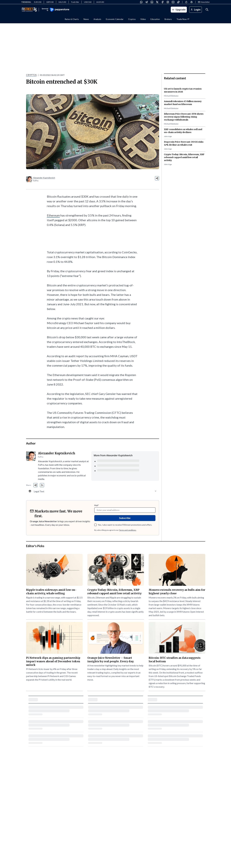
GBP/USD (50, 2)
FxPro (36, 181)
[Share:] (157, 178)
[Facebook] (162, 2)
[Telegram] (147, 2)
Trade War (75, 2)
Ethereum (53, 215)
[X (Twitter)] (157, 2)
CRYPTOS (31, 75)
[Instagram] (168, 2)
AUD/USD (100, 2)
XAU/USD (62, 2)
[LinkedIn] (152, 2)
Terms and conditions (128, 530)
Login (195, 10)
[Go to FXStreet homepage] (29, 10)
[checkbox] (95, 525)
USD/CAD (88, 2)
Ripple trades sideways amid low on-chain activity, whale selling (51, 592)
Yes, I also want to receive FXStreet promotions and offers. (125, 525)
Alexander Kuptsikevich (44, 178)
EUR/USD (38, 2)
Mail (97, 505)
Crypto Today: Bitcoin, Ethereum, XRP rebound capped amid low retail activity (184, 157)
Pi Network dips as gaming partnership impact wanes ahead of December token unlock (53, 661)
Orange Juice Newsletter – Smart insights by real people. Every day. (111, 660)
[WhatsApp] (141, 2)
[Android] (192, 2)
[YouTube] (173, 2)
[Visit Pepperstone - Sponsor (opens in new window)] (55, 10)
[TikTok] (178, 2)
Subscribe (125, 518)
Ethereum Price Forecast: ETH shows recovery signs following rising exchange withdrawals (184, 117)
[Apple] (186, 2)
